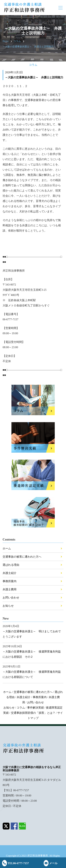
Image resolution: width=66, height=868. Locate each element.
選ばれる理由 (11, 565)
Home (6, 41)
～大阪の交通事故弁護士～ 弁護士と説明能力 (28, 47)
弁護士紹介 (10, 573)
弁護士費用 (10, 589)
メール (51, 863)
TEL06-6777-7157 (15, 863)
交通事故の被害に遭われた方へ (22, 557)
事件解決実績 (36, 708)
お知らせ (8, 606)
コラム (17, 41)
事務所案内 (10, 581)
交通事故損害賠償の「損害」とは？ (33, 713)
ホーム (7, 548)
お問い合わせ (11, 598)
